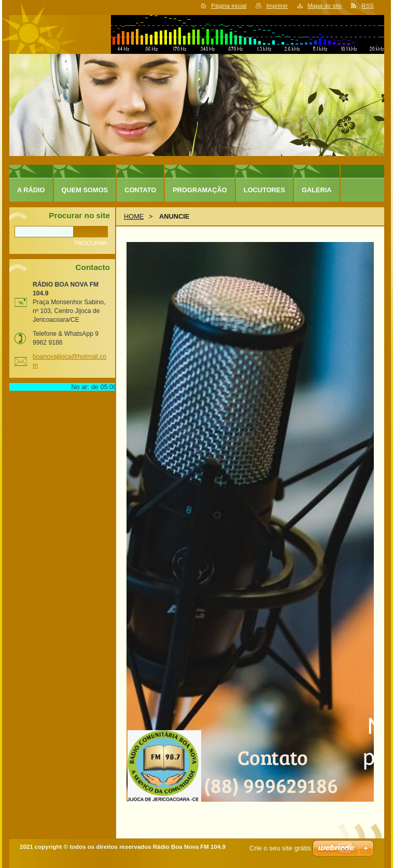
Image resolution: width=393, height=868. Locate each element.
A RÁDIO (31, 190)
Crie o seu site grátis (280, 848)
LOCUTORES (264, 190)
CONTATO (140, 190)
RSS (368, 6)
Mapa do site (325, 6)
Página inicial (229, 6)
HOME (134, 216)
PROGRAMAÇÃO (200, 190)
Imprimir (277, 6)
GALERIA (317, 190)
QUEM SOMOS (85, 190)
